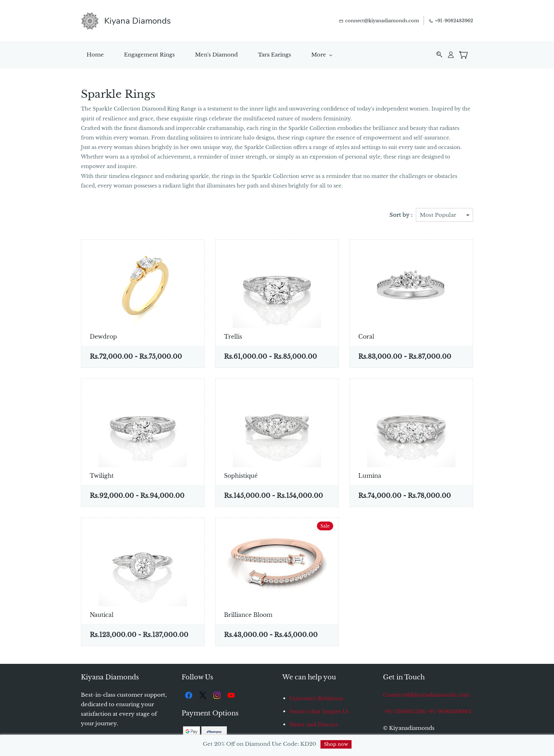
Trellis (233, 335)
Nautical (102, 614)
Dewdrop (103, 335)
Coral (366, 335)
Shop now (336, 744)
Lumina (370, 475)
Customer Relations (316, 697)
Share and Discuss (314, 723)
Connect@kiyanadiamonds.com (426, 694)
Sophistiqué (241, 475)
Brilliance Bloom (248, 614)
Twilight (102, 475)
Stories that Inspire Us (319, 710)
